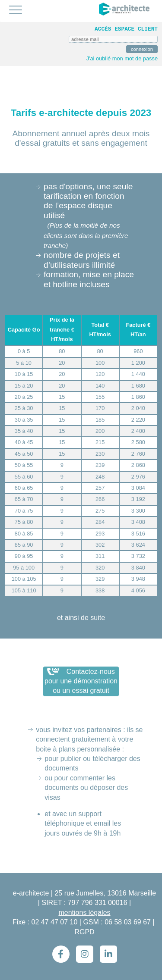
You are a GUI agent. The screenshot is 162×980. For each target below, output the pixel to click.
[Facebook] (61, 954)
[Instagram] (85, 954)
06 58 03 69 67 (128, 922)
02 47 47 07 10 (55, 922)
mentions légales (84, 913)
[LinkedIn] (108, 954)
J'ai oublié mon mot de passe (122, 58)
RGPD (84, 932)
